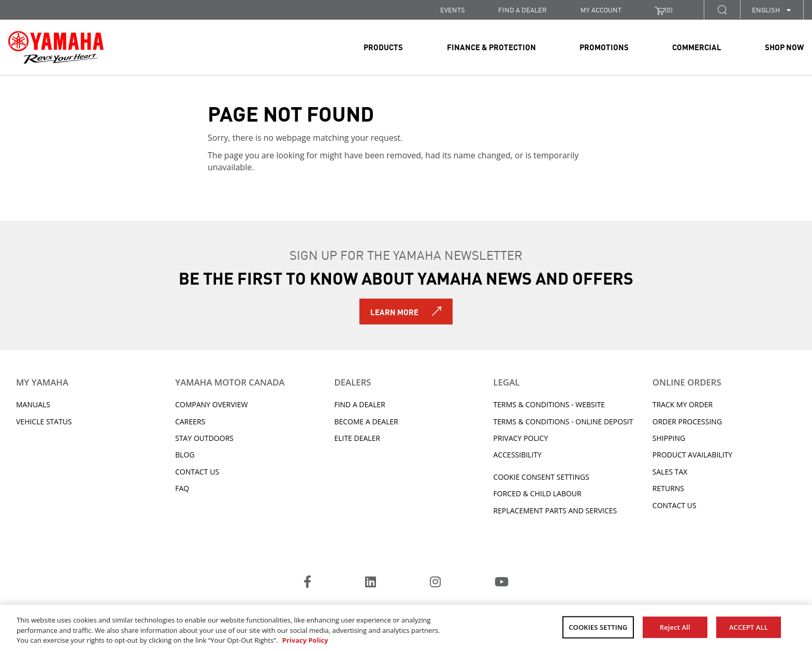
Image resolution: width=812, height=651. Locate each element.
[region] (406, 628)
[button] (722, 10)
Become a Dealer (366, 421)
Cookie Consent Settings (541, 477)
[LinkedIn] (371, 583)
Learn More (394, 312)
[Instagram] (435, 583)
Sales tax (670, 472)
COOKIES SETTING (598, 627)
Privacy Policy (521, 438)
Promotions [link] (604, 47)
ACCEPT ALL (749, 627)
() (664, 10)
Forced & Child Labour (538, 493)
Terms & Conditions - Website (549, 404)
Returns (668, 488)
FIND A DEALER (523, 10)
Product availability (692, 455)
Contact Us (197, 472)
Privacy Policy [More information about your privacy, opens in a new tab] (305, 640)
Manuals (33, 404)
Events (453, 10)
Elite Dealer (357, 438)
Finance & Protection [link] (491, 47)
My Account (601, 10)
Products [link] (383, 47)
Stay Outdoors (204, 438)
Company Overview (211, 404)
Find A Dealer (359, 404)
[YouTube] (502, 583)
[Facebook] (307, 583)
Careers (190, 421)
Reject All (675, 627)
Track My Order (683, 404)
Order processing (687, 421)
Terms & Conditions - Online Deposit (563, 421)
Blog (185, 455)
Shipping (669, 438)
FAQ (182, 488)
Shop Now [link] (784, 47)
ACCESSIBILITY (518, 455)
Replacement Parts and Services (555, 511)
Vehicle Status (44, 421)
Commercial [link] (697, 47)
